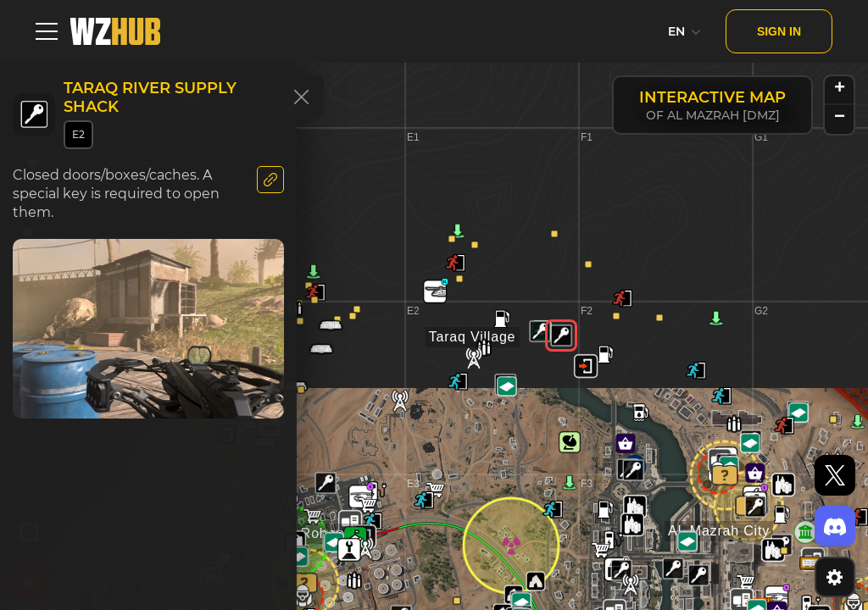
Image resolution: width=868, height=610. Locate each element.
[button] (755, 507)
